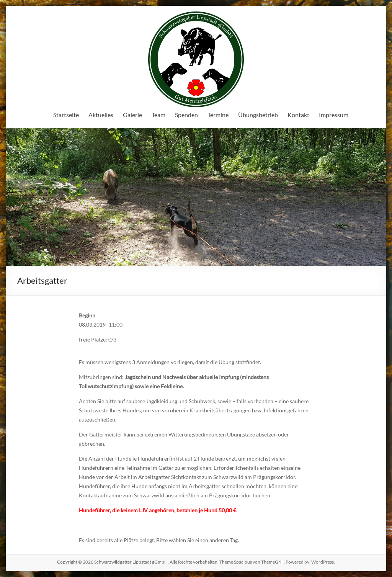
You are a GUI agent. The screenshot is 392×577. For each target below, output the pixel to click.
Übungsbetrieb (258, 115)
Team (158, 115)
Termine (218, 115)
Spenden (186, 115)
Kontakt (298, 115)
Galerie (132, 115)
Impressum (334, 115)
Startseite (66, 115)
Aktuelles (101, 115)
